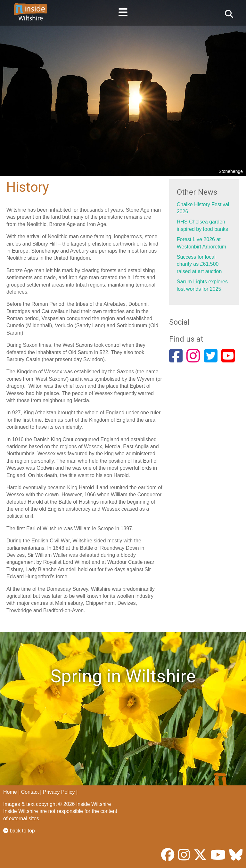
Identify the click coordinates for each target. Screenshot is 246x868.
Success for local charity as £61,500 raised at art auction (199, 264)
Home (10, 792)
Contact (30, 792)
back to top (19, 831)
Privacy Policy (59, 792)
